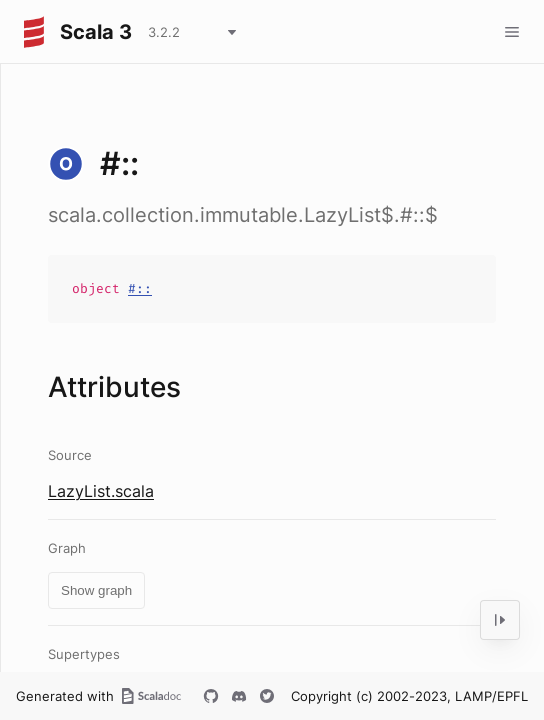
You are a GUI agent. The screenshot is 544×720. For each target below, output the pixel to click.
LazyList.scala (101, 491)
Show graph (96, 590)
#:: (140, 288)
